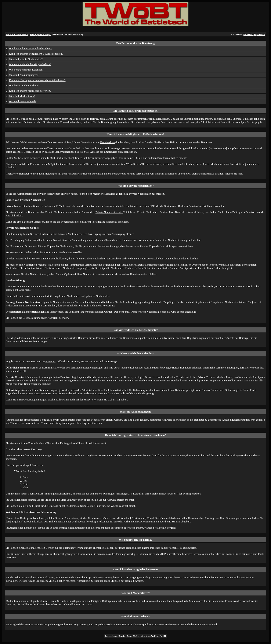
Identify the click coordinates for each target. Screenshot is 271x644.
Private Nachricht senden (109, 212)
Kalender (50, 361)
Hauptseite (90, 400)
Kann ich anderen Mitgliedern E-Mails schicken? (36, 54)
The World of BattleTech (17, 34)
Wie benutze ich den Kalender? (26, 70)
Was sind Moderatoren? (22, 96)
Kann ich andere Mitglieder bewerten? (30, 91)
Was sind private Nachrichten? (26, 59)
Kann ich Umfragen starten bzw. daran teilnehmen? (37, 80)
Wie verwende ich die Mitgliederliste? (30, 64)
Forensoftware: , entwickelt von (136, 636)
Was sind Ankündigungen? (24, 75)
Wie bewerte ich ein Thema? (25, 85)
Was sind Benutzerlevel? (22, 101)
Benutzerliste (107, 142)
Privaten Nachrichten (79, 174)
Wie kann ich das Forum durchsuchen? (30, 48)
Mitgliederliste (19, 338)
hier (240, 174)
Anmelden (248, 34)
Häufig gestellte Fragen (41, 34)
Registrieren (259, 34)
